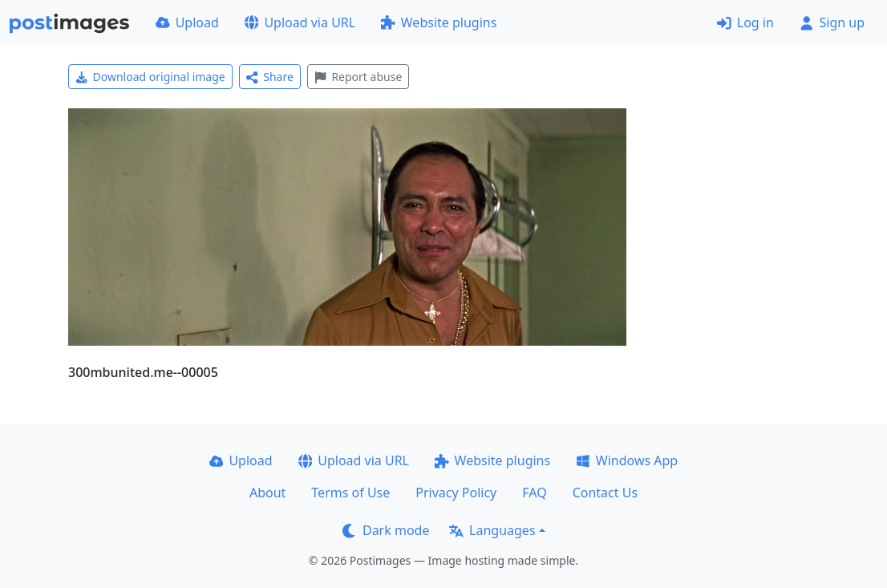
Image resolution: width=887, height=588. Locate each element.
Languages (492, 530)
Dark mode (386, 530)
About (267, 493)
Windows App (627, 460)
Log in (745, 22)
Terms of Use (350, 493)
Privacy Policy (456, 493)
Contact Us (605, 493)
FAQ (534, 493)
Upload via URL (300, 22)
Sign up (832, 22)
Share (270, 77)
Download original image (150, 77)
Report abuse (358, 77)
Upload (187, 22)
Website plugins (439, 22)
